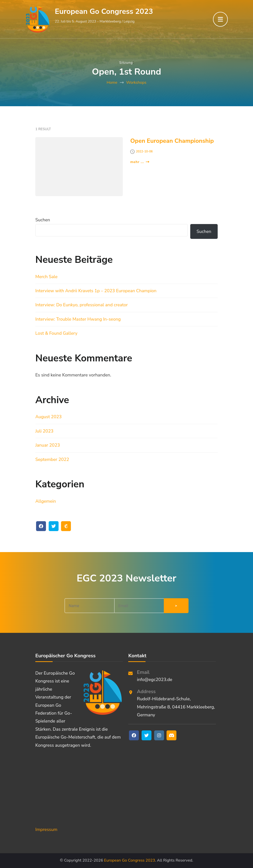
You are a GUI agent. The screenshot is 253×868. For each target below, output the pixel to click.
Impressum (46, 829)
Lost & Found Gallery (56, 333)
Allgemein (46, 501)
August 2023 (49, 417)
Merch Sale (46, 277)
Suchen (43, 220)
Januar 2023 (48, 445)
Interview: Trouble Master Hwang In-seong (78, 319)
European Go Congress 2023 (104, 11)
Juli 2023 (44, 431)
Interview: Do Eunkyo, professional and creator (82, 305)
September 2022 (52, 459)
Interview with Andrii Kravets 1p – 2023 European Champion (96, 291)
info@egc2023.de (155, 680)
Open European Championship (172, 141)
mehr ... (140, 162)
